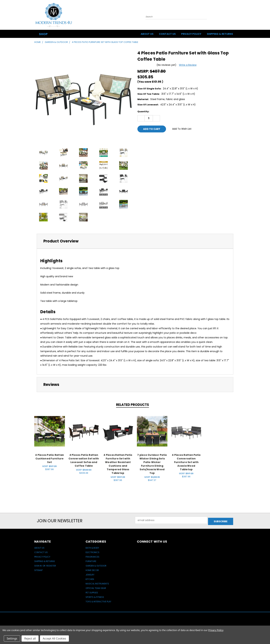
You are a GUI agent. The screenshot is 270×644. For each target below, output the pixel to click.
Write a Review (188, 65)
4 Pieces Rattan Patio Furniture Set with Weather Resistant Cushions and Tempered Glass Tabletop (118, 464)
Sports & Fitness (95, 596)
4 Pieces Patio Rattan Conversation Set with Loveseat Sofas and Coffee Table (84, 460)
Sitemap (38, 569)
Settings (12, 638)
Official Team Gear (96, 587)
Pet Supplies (92, 591)
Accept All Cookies (54, 638)
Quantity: (143, 111)
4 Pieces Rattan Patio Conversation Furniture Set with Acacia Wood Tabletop (186, 462)
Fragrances (92, 556)
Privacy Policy (191, 34)
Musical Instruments (97, 582)
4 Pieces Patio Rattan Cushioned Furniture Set (50, 459)
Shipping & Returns (220, 34)
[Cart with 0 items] (235, 16)
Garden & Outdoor (96, 565)
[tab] (135, 241)
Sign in (38, 565)
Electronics (92, 551)
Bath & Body (92, 547)
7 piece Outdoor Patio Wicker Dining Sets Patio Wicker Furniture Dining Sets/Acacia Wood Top (152, 464)
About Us (147, 34)
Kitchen (90, 578)
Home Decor (92, 569)
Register (51, 565)
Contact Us (167, 34)
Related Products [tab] (133, 405)
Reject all (30, 638)
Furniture (91, 560)
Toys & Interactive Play (98, 600)
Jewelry (90, 573)
